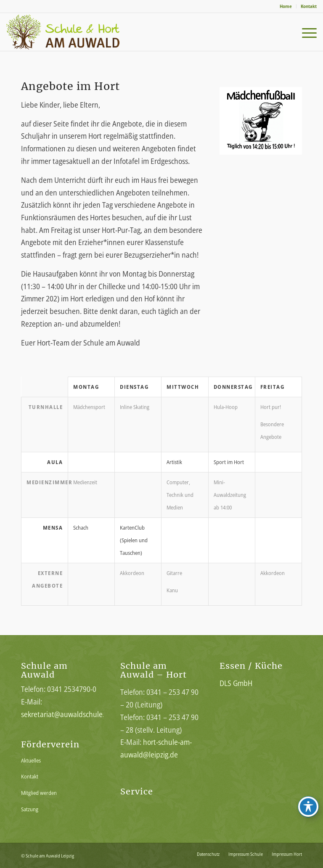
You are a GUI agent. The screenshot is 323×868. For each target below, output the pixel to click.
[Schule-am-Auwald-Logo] (73, 32)
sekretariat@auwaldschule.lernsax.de (79, 714)
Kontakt (309, 6)
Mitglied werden (39, 793)
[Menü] (305, 32)
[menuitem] (286, 6)
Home (286, 6)
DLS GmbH (236, 683)
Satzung (30, 809)
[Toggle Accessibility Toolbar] (308, 807)
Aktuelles (31, 760)
